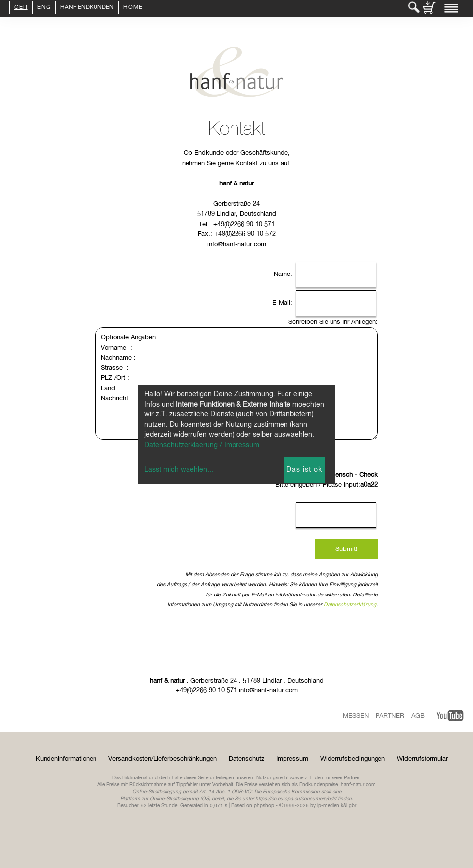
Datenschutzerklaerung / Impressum (202, 445)
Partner (390, 716)
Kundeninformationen (66, 759)
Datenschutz (246, 759)
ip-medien (328, 806)
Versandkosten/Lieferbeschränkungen (163, 759)
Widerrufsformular (422, 759)
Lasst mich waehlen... (179, 470)
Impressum (292, 759)
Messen (356, 716)
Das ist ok (304, 470)
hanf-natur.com (358, 785)
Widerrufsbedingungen (353, 759)
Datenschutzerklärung (350, 605)
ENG (44, 8)
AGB (418, 716)
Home (133, 8)
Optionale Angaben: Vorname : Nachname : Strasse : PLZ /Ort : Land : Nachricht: (236, 384)
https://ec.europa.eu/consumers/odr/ (296, 799)
